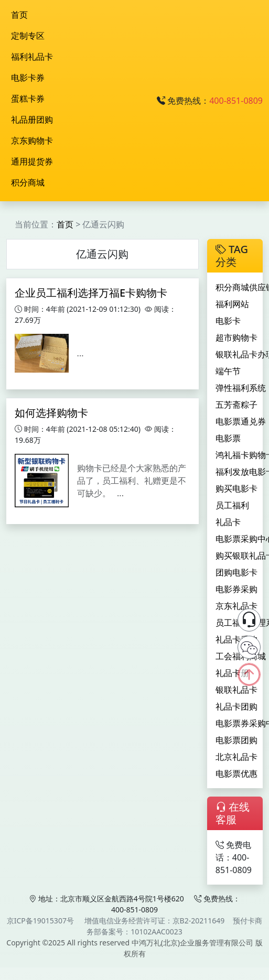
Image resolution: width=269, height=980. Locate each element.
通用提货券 (32, 161)
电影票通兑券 (241, 421)
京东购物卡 (32, 140)
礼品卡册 (232, 673)
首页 (19, 15)
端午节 (228, 371)
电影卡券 (28, 78)
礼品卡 (228, 522)
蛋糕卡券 (28, 99)
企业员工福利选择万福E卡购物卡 (91, 293)
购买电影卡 (236, 488)
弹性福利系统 (241, 388)
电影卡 (228, 321)
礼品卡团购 (236, 706)
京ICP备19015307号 (40, 921)
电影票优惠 (236, 774)
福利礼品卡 (32, 57)
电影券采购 (236, 589)
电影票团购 (236, 740)
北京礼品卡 (236, 757)
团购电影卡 (236, 572)
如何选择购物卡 (51, 413)
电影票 (228, 438)
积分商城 (28, 182)
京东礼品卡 (236, 606)
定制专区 (28, 36)
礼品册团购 (32, 119)
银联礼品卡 (236, 690)
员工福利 (232, 505)
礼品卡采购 (236, 639)
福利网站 (232, 304)
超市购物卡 (236, 337)
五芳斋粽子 (236, 405)
